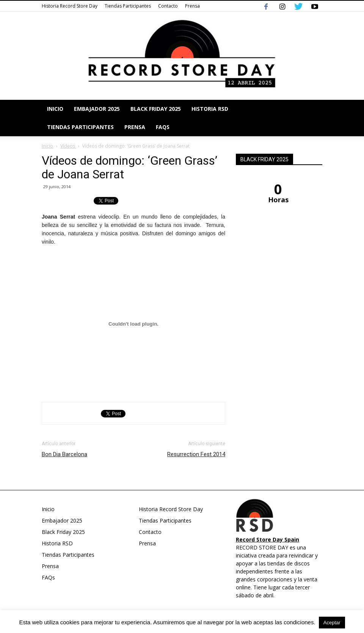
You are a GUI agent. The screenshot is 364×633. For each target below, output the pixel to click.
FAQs (163, 127)
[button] (313, 118)
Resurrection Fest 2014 (196, 454)
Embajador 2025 (97, 109)
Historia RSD (210, 109)
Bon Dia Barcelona (64, 454)
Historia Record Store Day (70, 6)
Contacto (168, 6)
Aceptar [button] (332, 623)
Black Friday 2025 (156, 109)
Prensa (192, 6)
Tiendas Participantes (128, 6)
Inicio (55, 109)
